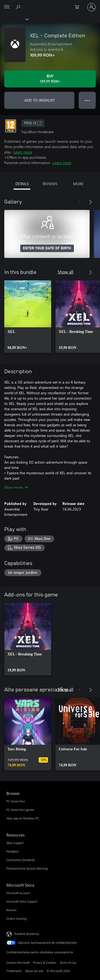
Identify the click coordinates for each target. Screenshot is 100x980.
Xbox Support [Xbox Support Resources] (15, 843)
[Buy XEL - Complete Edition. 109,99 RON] (50, 79)
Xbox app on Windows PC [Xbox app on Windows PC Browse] (23, 818)
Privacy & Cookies (45, 963)
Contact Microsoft (18, 963)
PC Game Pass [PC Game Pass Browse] (16, 801)
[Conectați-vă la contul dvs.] (91, 7)
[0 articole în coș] (79, 7)
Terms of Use (68, 963)
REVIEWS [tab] (50, 184)
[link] (28, 317)
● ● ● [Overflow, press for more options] (87, 100)
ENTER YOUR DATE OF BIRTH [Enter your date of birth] (47, 248)
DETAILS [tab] (22, 184)
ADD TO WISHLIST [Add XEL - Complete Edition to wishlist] (39, 100)
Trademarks (14, 971)
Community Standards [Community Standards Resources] (21, 860)
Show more (16, 487)
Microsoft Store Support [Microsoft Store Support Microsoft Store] (22, 901)
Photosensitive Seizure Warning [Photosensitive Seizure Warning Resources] (27, 868)
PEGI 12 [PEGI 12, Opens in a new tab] (33, 123)
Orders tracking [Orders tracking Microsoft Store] (16, 919)
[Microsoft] (50, 4)
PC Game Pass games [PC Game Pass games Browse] (20, 810)
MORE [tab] (78, 184)
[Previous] (80, 202)
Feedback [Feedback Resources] (12, 851)
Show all (65, 272)
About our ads (34, 971)
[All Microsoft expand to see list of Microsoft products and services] (7, 7)
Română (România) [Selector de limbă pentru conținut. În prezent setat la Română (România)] (27, 934)
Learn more (23, 152)
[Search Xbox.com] (19, 7)
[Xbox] (14, 19)
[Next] (90, 202)
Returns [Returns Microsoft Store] (11, 910)
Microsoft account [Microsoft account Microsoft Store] (18, 893)
